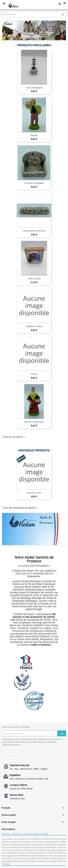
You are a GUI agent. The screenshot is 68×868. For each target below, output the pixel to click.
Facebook (5, 754)
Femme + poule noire (34, 422)
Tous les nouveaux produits (20, 508)
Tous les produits (14, 437)
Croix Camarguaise (34, 88)
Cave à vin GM (34, 279)
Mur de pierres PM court (34, 231)
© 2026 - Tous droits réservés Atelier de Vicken (25, 834)
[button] (7, 30)
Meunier (34, 135)
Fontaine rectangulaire (34, 183)
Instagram (20, 754)
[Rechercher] (34, 14)
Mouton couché (34, 493)
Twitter (12, 754)
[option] (34, 30)
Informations (8, 829)
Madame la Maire (34, 326)
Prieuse (34, 374)
